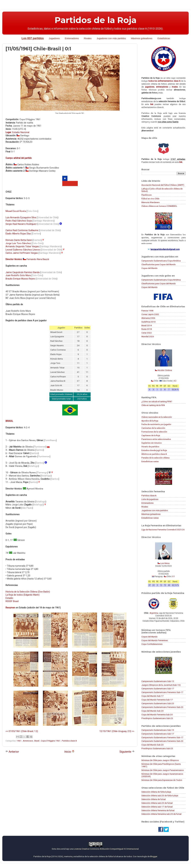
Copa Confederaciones (152, 644)
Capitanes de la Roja (151, 435)
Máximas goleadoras (151, 514)
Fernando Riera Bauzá (38, 259)
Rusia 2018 (147, 329)
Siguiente (127, 752)
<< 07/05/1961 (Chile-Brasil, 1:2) (22, 731)
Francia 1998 (147, 311)
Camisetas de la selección (153, 428)
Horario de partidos (150, 447)
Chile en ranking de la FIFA (153, 405)
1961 (19, 741)
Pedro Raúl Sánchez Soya (19, 221)
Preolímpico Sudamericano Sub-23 (157, 718)
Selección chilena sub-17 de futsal (157, 807)
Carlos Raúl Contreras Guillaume (22, 230)
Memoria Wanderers (150, 202)
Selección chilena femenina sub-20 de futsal (161, 814)
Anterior (12, 752)
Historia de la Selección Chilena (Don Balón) (28, 592)
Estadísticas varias (150, 461)
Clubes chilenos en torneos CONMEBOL (159, 206)
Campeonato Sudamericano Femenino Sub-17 (162, 692)
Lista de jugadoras (150, 499)
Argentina (154, 613)
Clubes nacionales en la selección (157, 417)
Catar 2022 (147, 333)
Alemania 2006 (148, 318)
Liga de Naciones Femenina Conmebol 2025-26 (163, 530)
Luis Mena (165, 563)
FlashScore (146, 195)
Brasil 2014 (147, 325)
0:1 (174, 576)
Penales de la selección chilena (155, 458)
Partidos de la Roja (96, 20)
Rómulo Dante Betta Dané (19, 240)
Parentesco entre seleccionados (156, 439)
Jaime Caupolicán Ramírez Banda (23, 272)
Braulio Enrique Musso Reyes (20, 279)
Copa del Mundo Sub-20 (153, 711)
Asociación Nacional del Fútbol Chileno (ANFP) (163, 185)
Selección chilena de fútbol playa (156, 792)
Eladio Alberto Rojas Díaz (18, 234)
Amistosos (28, 741)
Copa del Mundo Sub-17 (153, 696)
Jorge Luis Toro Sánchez (18, 243)
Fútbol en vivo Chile (150, 199)
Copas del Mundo (149, 268)
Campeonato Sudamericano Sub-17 (158, 688)
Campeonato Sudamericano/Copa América (161, 261)
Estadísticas (164, 38)
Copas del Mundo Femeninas (155, 640)
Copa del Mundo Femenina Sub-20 (157, 715)
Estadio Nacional (21, 132)
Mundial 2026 (148, 336)
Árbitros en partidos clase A (154, 454)
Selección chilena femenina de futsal (158, 810)
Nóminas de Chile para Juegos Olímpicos (160, 760)
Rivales (88, 38)
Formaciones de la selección (154, 432)
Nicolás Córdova (165, 370)
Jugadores (54, 38)
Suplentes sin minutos (151, 443)
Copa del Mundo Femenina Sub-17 (157, 700)
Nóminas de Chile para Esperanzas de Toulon (162, 780)
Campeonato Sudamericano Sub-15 (158, 681)
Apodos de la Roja (150, 421)
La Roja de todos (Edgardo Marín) (23, 595)
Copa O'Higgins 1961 (51, 741)
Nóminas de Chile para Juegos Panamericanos (163, 770)
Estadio (9, 598)
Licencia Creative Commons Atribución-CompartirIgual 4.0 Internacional (106, 849)
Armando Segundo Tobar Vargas (22, 246)
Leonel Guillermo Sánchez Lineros (23, 250)
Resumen (10, 608)
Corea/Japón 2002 (150, 314)
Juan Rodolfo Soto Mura (18, 275)
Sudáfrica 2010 (148, 322)
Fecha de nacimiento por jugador (156, 424)
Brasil (37, 741)
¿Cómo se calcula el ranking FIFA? (157, 401)
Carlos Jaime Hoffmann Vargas (22, 253)
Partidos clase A (69, 741)
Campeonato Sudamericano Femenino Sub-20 (162, 707)
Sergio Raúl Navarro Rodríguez (21, 224)
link (152, 104)
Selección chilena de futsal (154, 799)
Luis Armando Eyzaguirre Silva (21, 217)
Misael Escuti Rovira (16, 211)
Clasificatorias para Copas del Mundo (159, 264)
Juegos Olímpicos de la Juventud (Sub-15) (161, 685)
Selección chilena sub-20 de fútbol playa (160, 796)
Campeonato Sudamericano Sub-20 (158, 703)
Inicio (69, 752)
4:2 (175, 381)
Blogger (154, 856)
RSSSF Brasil (12, 601)
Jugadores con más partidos (111, 38)
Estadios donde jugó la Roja (154, 450)
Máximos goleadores (142, 38)
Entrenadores (72, 38)
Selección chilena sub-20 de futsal (157, 803)
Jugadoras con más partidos (155, 510)
